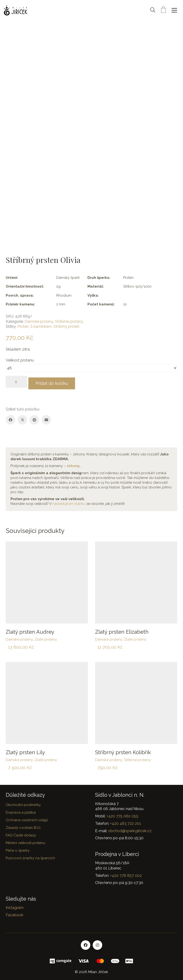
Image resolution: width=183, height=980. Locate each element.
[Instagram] (97, 943)
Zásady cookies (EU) (23, 826)
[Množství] (16, 382)
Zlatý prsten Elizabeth (122, 630)
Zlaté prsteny (46, 638)
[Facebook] (10, 418)
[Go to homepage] (15, 10)
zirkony (73, 464)
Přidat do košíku (55, 382)
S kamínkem (41, 326)
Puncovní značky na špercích (30, 856)
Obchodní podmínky (23, 803)
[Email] (46, 418)
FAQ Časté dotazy (21, 833)
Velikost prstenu (20, 360)
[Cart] (163, 10)
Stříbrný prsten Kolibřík (123, 751)
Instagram (15, 906)
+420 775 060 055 (122, 814)
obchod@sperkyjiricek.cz (130, 829)
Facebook (15, 913)
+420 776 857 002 (126, 874)
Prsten (23, 326)
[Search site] (153, 11)
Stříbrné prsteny (69, 321)
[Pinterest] (34, 418)
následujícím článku (69, 502)
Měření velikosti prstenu (25, 841)
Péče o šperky (18, 849)
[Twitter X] (22, 418)
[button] (175, 10)
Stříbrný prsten (66, 326)
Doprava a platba (21, 811)
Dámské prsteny (39, 321)
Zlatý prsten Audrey (30, 630)
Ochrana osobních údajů (27, 818)
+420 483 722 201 (126, 822)
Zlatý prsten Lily (25, 751)
